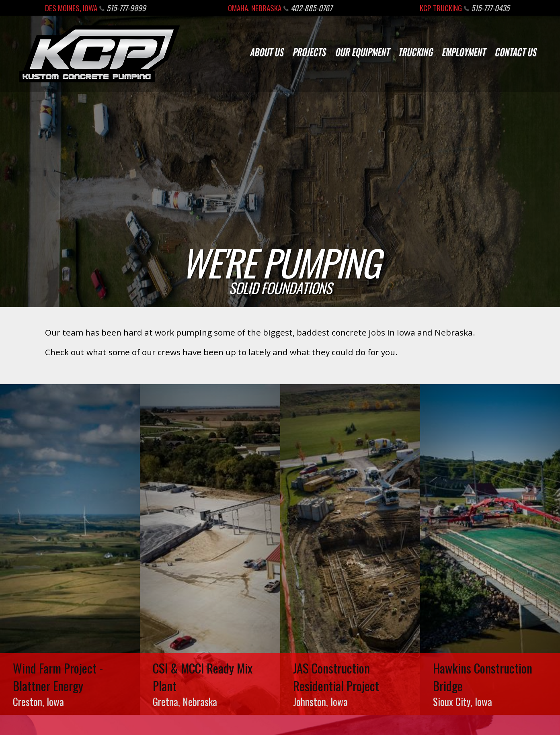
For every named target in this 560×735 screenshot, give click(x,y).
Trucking (415, 52)
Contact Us (515, 52)
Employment (463, 52)
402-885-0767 (308, 8)
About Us (267, 52)
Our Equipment (362, 52)
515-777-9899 (123, 8)
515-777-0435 (487, 8)
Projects (309, 52)
